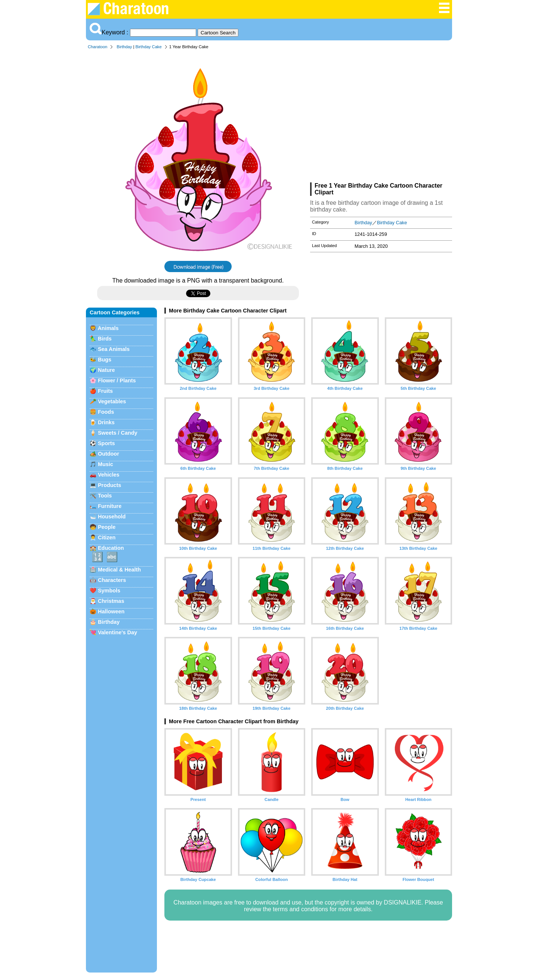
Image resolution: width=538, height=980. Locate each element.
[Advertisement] (381, 117)
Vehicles (109, 475)
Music (106, 464)
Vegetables (112, 401)
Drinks (106, 422)
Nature (106, 370)
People (107, 527)
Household (112, 517)
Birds (105, 339)
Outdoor (109, 454)
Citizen (107, 537)
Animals (108, 328)
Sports (106, 443)
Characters (112, 580)
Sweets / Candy (118, 433)
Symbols (109, 591)
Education (111, 548)
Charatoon (98, 47)
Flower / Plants (117, 380)
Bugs (105, 360)
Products (109, 485)
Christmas (111, 601)
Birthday (124, 47)
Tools (105, 496)
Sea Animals (114, 349)
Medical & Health (119, 570)
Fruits (105, 391)
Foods (106, 412)
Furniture (110, 506)
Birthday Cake (148, 47)
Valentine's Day (118, 632)
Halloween (111, 611)
